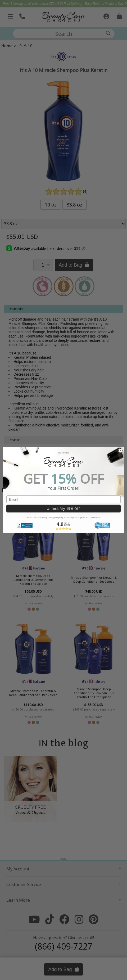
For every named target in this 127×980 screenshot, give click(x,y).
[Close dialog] (121, 450)
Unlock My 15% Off (63, 509)
